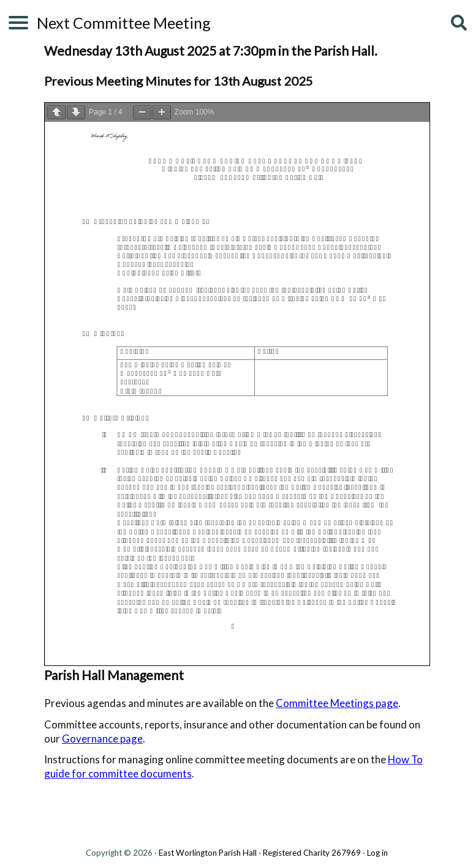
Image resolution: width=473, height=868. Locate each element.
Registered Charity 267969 (312, 853)
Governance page (102, 739)
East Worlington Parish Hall (208, 853)
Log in (377, 853)
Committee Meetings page (337, 703)
